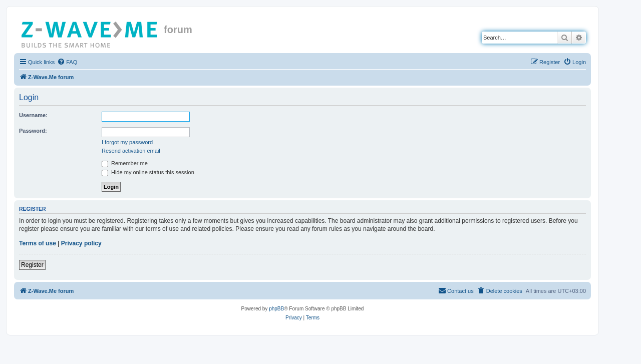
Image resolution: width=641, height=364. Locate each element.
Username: (33, 115)
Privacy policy (81, 243)
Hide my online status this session (148, 172)
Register (32, 265)
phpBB (276, 309)
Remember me (125, 163)
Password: (33, 131)
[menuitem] (67, 62)
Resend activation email (131, 151)
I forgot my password (127, 142)
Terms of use (38, 243)
